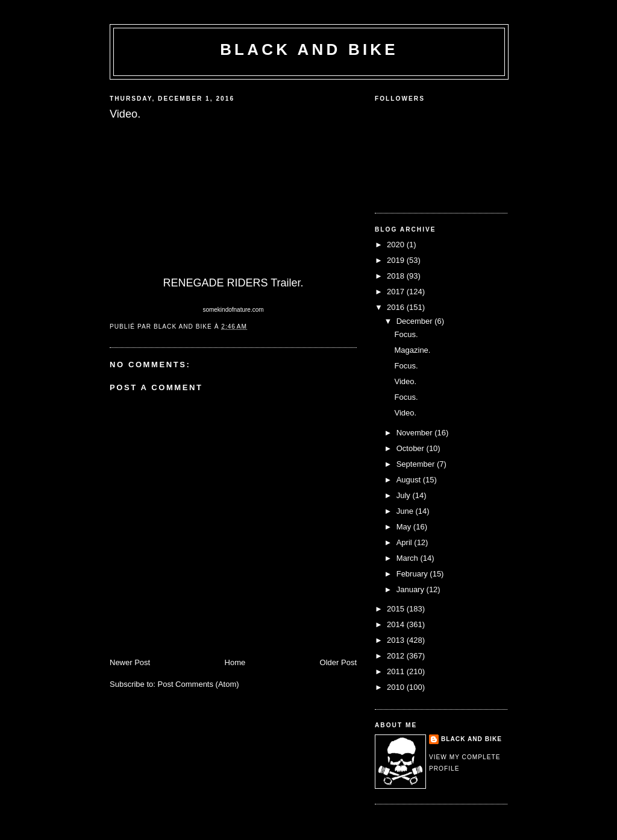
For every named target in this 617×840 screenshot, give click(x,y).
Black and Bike (309, 49)
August (410, 480)
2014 (397, 624)
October (412, 448)
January (412, 589)
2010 (397, 687)
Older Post (338, 662)
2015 (397, 609)
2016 (397, 307)
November (416, 433)
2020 (397, 245)
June (406, 511)
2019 (397, 260)
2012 (397, 656)
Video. (405, 381)
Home (235, 662)
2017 (397, 292)
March (409, 558)
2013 (397, 640)
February (413, 574)
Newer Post (130, 662)
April (406, 542)
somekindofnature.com (233, 310)
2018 (397, 276)
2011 (397, 671)
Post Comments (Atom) (199, 684)
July (405, 495)
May (405, 527)
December (416, 321)
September (417, 464)
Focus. (406, 334)
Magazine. (412, 350)
